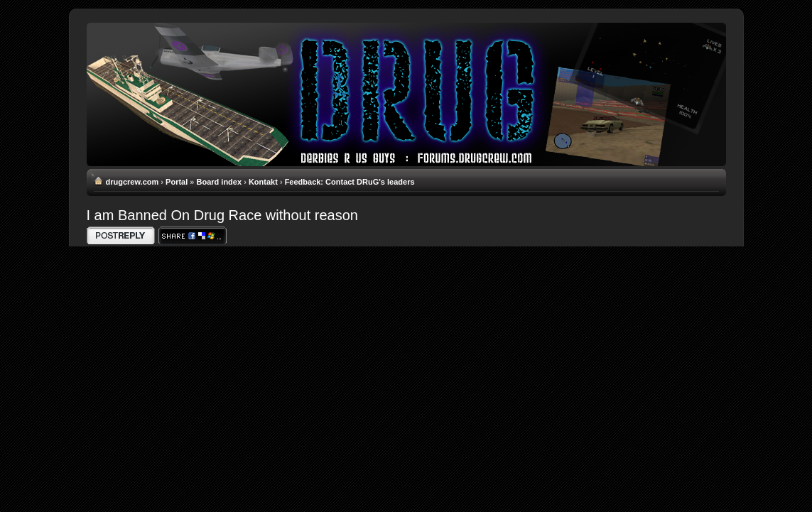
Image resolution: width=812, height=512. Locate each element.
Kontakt (263, 182)
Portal (177, 182)
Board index (220, 182)
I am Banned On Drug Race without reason (222, 215)
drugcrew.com (132, 182)
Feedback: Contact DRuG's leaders (350, 182)
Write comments (121, 235)
